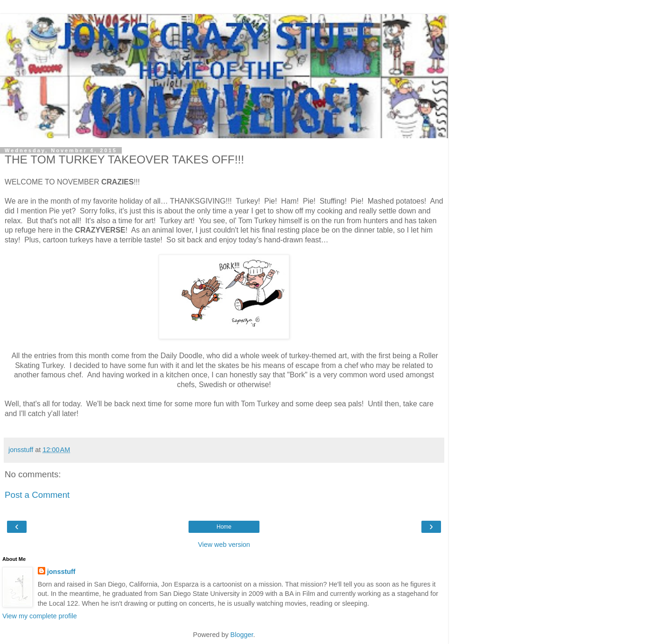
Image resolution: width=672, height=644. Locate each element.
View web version (224, 545)
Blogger (242, 635)
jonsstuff (61, 572)
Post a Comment (37, 495)
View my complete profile (40, 616)
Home (224, 527)
